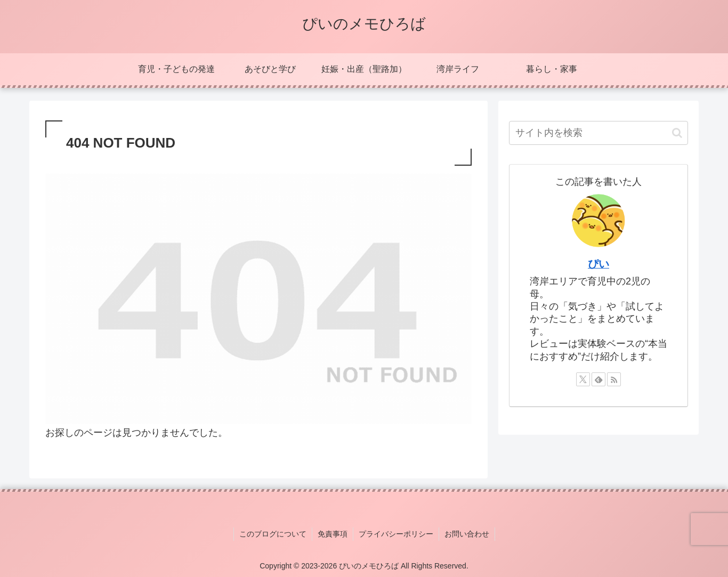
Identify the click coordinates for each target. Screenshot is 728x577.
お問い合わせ (467, 534)
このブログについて (273, 534)
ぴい (598, 264)
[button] (677, 133)
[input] (598, 133)
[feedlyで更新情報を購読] (598, 379)
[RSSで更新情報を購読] (614, 379)
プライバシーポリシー (396, 534)
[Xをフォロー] (583, 379)
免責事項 (333, 534)
